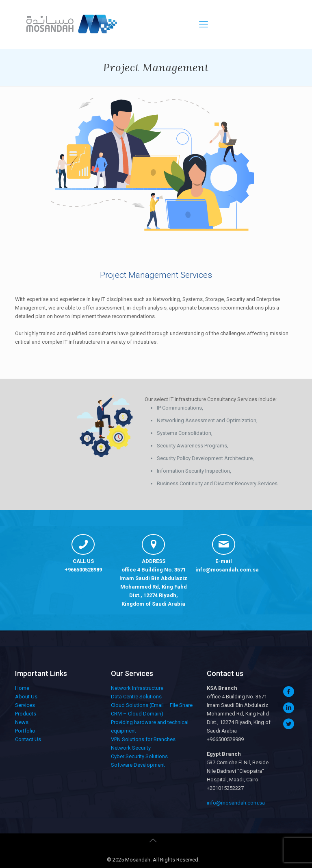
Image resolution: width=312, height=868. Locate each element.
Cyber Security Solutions (139, 756)
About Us (26, 697)
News (22, 722)
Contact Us (28, 739)
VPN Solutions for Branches (143, 739)
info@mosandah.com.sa (227, 570)
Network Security (131, 748)
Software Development (138, 765)
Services (25, 705)
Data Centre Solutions (136, 697)
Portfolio (25, 731)
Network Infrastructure (137, 688)
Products (26, 714)
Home (22, 688)
